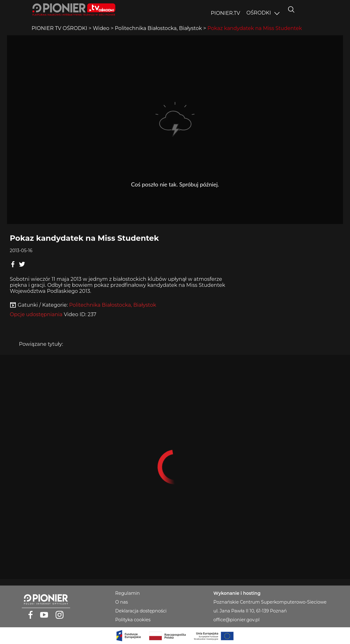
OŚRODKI (259, 13)
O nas (122, 602)
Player (175, 130)
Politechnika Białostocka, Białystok (113, 305)
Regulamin (128, 593)
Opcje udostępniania (36, 314)
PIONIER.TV (225, 13)
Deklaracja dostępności (141, 611)
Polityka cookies (133, 620)
